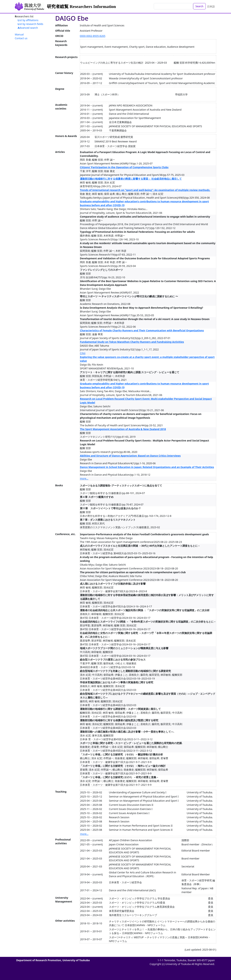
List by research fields (30, 24)
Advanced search (28, 28)
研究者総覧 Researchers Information (81, 7)
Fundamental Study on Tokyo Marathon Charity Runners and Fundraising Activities (132, 342)
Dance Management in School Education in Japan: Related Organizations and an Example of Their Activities (147, 467)
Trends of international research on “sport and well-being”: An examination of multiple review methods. (145, 190)
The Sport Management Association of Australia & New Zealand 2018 (123, 429)
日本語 (211, 6)
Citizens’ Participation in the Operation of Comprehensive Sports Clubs (124, 167)
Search (199, 6)
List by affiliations (28, 20)
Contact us (21, 38)
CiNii (83, 353)
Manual (19, 34)
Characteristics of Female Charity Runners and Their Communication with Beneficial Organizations (142, 330)
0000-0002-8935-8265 (93, 36)
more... (84, 478)
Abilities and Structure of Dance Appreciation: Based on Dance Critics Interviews (130, 456)
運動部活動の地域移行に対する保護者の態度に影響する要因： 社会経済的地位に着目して (131, 179)
